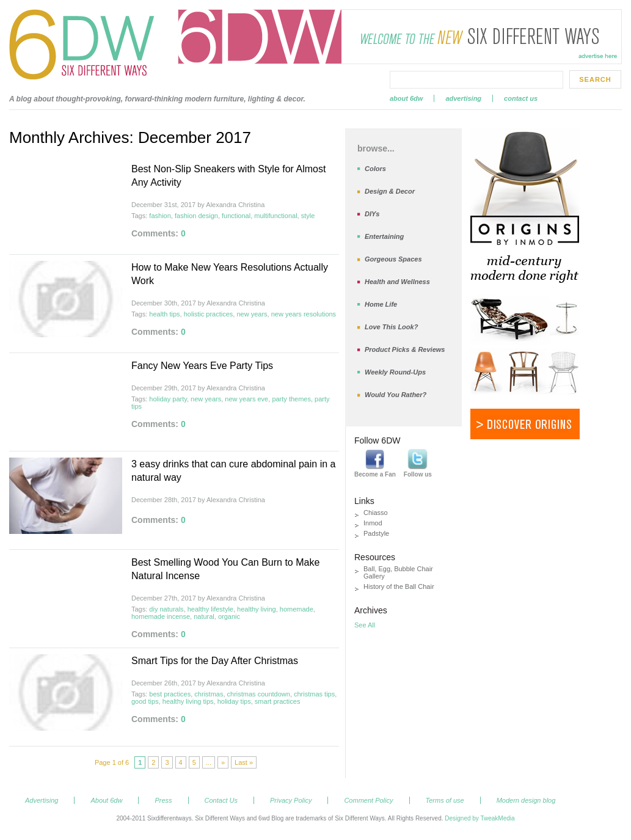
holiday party (168, 399)
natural (204, 616)
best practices (170, 694)
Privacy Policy (291, 800)
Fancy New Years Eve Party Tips (202, 366)
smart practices (278, 701)
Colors (375, 169)
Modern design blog (526, 800)
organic (229, 616)
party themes (291, 399)
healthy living (257, 609)
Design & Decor (390, 191)
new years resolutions (304, 314)
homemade (297, 609)
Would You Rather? (396, 395)
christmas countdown (259, 694)
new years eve (246, 399)
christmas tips (314, 694)
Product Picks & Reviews (405, 349)
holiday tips (234, 701)
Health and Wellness (397, 282)
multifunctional (275, 216)
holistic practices (209, 314)
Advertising (463, 98)
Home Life (381, 304)
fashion (160, 216)
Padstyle (376, 533)
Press (163, 800)
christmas (209, 694)
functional (236, 216)
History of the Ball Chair (399, 586)
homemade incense (161, 616)
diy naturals (166, 609)
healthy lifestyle (210, 609)
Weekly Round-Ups (395, 372)
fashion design (196, 216)
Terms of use (445, 800)
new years (252, 314)
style (308, 216)
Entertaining (384, 236)
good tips (145, 701)
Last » (244, 762)
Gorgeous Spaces (393, 259)
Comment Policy (368, 800)
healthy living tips (188, 701)
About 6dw (406, 98)
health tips (164, 314)
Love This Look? (391, 327)
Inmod (373, 523)
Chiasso (376, 513)
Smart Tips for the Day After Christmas (215, 661)
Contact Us (521, 98)
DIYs (372, 214)
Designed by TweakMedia (480, 818)
